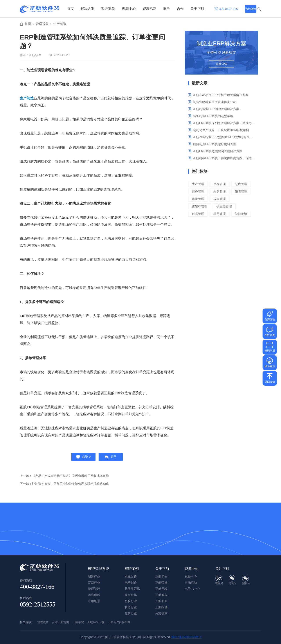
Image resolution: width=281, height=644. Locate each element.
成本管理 (221, 207)
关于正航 (197, 9)
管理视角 (43, 24)
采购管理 (198, 199)
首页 (70, 9)
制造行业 (131, 607)
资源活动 (150, 9)
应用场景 (94, 601)
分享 (112, 458)
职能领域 (94, 595)
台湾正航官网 (61, 622)
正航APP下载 (96, 622)
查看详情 (222, 66)
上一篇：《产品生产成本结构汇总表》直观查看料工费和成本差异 (68, 478)
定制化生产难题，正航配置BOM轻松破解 (221, 131)
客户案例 (108, 9)
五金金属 (131, 595)
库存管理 (221, 185)
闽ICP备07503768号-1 (186, 637)
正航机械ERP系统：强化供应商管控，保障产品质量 (224, 159)
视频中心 (129, 9)
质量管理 (198, 207)
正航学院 (78, 622)
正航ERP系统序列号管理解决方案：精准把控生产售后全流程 (224, 124)
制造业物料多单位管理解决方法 (214, 103)
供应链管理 (226, 214)
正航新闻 (161, 601)
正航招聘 (161, 607)
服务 (167, 9)
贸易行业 (131, 613)
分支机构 (161, 613)
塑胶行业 (131, 601)
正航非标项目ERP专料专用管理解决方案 (221, 96)
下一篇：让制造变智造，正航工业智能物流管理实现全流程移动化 (68, 486)
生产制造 (61, 24)
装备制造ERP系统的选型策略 (213, 117)
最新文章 (200, 84)
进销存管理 (200, 214)
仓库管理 (198, 192)
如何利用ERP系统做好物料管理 (215, 145)
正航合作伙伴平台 (119, 622)
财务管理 (221, 192)
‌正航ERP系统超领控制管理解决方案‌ (218, 152)
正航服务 (161, 595)
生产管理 (198, 185)
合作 (180, 9)
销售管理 (221, 199)
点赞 (82, 458)
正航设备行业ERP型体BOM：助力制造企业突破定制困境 (224, 138)
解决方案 (88, 9)
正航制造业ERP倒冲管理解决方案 (216, 110)
